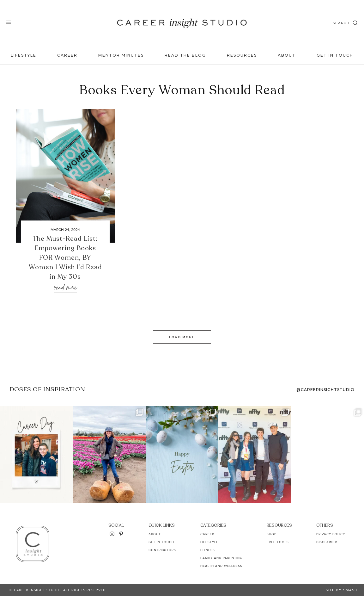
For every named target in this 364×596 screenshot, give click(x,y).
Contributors (162, 550)
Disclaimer (327, 542)
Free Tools (278, 542)
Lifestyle (24, 55)
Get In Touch (335, 55)
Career (67, 55)
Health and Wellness (221, 566)
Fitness (208, 550)
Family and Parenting (221, 558)
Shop (272, 534)
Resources (242, 55)
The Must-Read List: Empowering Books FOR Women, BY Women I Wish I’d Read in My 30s (65, 258)
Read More (65, 288)
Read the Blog (185, 55)
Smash (350, 590)
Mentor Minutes (121, 55)
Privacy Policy (331, 534)
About (287, 55)
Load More (182, 337)
